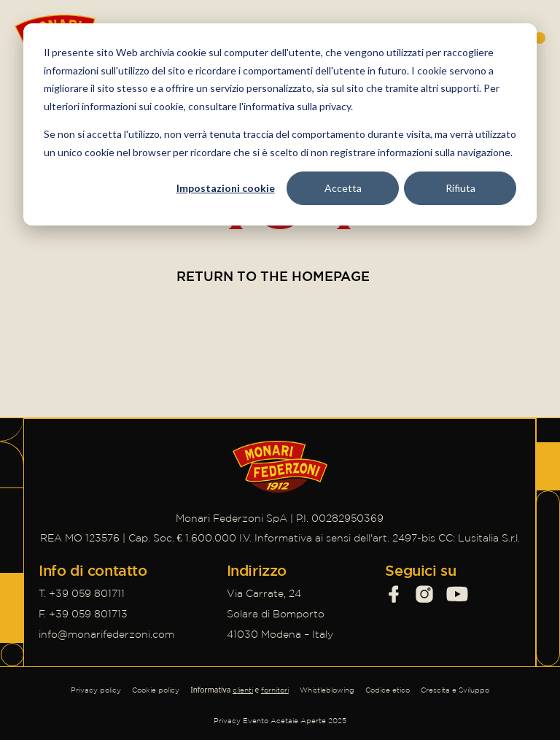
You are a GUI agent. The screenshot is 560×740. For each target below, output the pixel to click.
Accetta (343, 188)
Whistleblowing (327, 690)
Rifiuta (460, 188)
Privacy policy (96, 690)
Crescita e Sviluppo (455, 690)
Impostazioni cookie (226, 188)
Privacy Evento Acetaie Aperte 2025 (280, 721)
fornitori (275, 690)
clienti (243, 690)
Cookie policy (156, 690)
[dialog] (280, 124)
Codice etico (388, 690)
